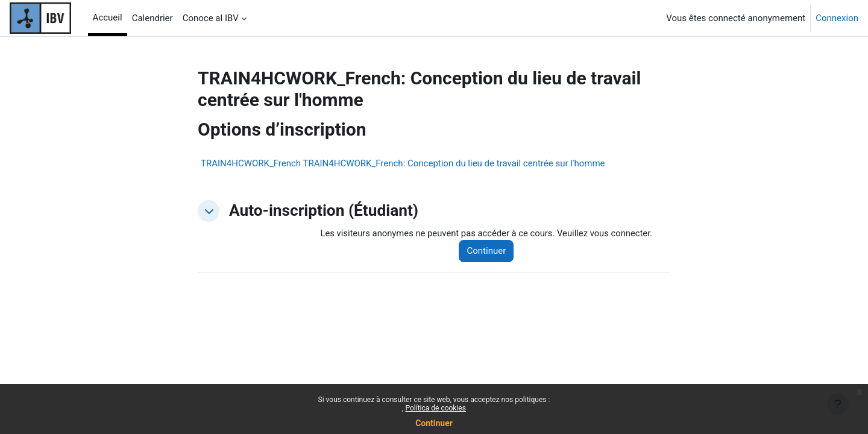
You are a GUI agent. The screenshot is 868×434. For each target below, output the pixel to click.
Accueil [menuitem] (108, 17)
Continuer (434, 423)
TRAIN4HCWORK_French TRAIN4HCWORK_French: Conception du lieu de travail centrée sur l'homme (403, 163)
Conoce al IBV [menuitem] (211, 18)
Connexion (837, 18)
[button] (209, 211)
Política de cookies (436, 408)
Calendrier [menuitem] (153, 18)
